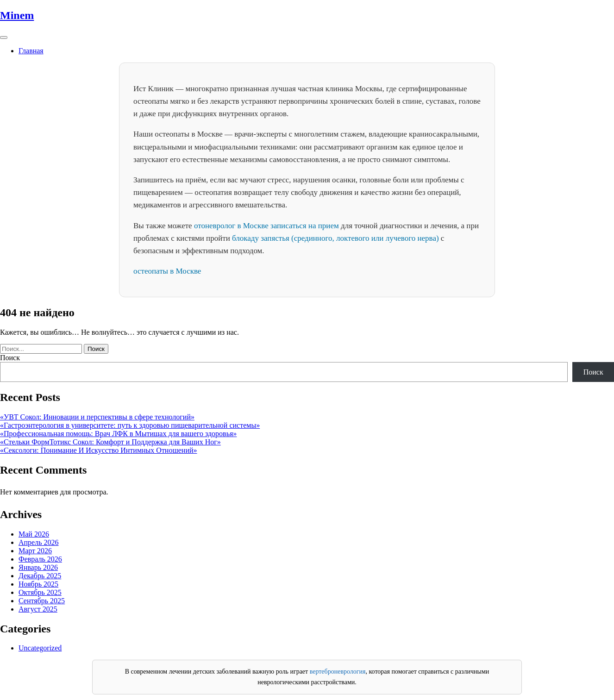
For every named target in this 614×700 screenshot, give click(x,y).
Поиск (10, 358)
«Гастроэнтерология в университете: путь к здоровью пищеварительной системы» (130, 425)
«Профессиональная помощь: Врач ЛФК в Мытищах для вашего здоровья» (118, 434)
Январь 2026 (38, 567)
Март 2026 (35, 551)
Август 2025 (38, 609)
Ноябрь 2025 (38, 584)
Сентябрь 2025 (42, 601)
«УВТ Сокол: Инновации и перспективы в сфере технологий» (97, 417)
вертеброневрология (338, 672)
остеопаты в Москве (167, 271)
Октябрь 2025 (40, 592)
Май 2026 (34, 534)
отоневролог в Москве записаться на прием (266, 226)
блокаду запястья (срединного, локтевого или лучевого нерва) (335, 238)
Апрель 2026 (39, 542)
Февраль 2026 (40, 559)
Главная (31, 51)
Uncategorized (40, 648)
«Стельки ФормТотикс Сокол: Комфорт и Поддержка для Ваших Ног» (110, 442)
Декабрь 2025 (40, 576)
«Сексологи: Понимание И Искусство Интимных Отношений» (99, 450)
